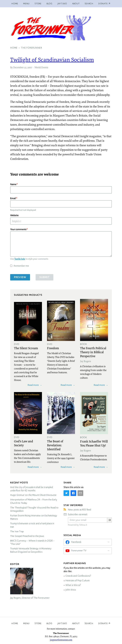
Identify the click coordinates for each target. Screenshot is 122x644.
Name (13, 184)
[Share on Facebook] (73, 493)
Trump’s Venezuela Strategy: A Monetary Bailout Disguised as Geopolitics (31, 550)
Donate (103, 623)
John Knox (71, 590)
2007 (30, 67)
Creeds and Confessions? (78, 576)
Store (38, 4)
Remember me (21, 266)
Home (15, 4)
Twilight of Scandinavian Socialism (52, 60)
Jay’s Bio (62, 4)
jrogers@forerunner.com (61, 640)
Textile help (20, 259)
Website (14, 215)
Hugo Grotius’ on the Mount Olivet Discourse (33, 495)
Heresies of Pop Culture (78, 580)
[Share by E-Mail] (80, 493)
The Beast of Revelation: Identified (55, 445)
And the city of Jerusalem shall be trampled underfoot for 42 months (32, 489)
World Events (41, 67)
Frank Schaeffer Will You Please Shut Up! (94, 443)
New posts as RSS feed (80, 510)
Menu (26, 4)
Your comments (18, 229)
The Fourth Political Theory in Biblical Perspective (93, 352)
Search (89, 4)
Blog (49, 4)
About (76, 4)
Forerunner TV (79, 551)
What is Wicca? (73, 585)
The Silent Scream (26, 348)
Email (13, 198)
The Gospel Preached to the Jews (27, 536)
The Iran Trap (17, 531)
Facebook (76, 542)
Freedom (53, 348)
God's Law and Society (24, 443)
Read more (33, 385)
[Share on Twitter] (66, 493)
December (18, 67)
